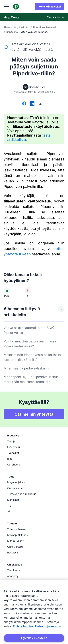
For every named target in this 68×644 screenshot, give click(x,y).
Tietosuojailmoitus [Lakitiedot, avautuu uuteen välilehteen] (48, 626)
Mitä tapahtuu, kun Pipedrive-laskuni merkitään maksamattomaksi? (32, 379)
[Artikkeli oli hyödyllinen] (7, 291)
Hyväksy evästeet (34, 638)
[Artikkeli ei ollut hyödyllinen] (28, 291)
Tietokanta (10, 27)
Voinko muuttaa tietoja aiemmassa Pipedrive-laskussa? (30, 344)
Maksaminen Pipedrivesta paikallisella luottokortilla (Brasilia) (32, 357)
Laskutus (24, 27)
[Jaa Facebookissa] (24, 104)
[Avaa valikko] (7, 7)
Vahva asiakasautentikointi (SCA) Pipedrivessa (29, 330)
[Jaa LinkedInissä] (32, 104)
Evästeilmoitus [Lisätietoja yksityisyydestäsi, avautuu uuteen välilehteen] (23, 626)
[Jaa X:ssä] (40, 104)
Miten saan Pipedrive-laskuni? (26, 368)
